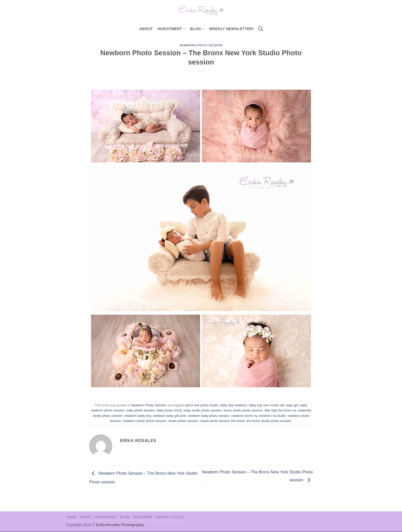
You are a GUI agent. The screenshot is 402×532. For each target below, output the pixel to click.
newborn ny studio (272, 416)
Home (71, 517)
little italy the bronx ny (280, 410)
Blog (197, 29)
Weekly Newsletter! (231, 29)
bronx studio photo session (243, 410)
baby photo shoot (169, 410)
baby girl (292, 405)
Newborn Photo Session (201, 45)
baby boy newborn (234, 405)
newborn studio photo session (145, 421)
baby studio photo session (203, 410)
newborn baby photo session (209, 416)
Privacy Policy (170, 517)
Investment (106, 517)
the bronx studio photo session (269, 421)
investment (171, 29)
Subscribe (143, 517)
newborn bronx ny (244, 416)
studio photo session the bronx (222, 421)
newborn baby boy (138, 416)
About (146, 29)
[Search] (261, 29)
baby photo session (141, 410)
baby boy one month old (266, 405)
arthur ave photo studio (202, 405)
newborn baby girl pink (169, 416)
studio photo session (183, 421)
